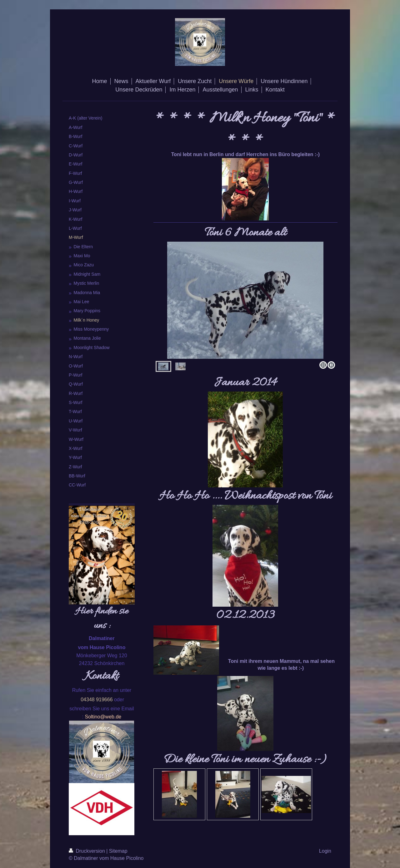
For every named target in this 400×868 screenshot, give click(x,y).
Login (325, 851)
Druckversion (87, 851)
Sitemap (118, 851)
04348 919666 (97, 700)
